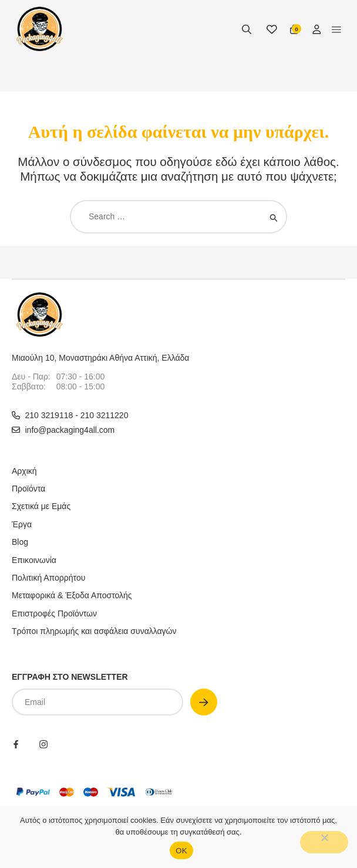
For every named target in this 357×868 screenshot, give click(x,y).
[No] (324, 842)
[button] (336, 29)
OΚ (181, 851)
